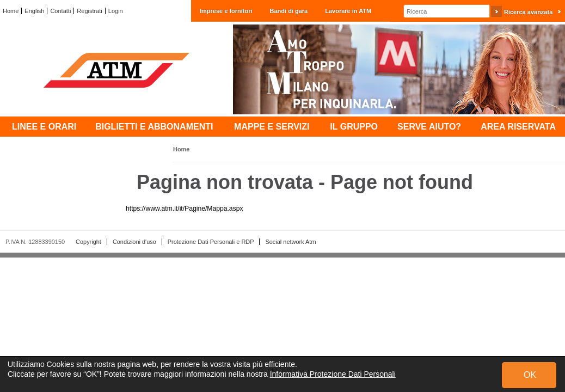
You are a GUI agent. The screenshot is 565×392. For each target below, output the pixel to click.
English (34, 11)
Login (116, 11)
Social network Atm (290, 242)
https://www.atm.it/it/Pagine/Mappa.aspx (185, 209)
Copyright (88, 242)
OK (530, 375)
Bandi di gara (289, 11)
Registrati (89, 11)
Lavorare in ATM (348, 11)
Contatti (60, 11)
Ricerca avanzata (528, 12)
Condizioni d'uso (134, 242)
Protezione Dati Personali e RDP (211, 242)
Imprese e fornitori (226, 11)
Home (11, 11)
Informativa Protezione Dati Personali (333, 374)
